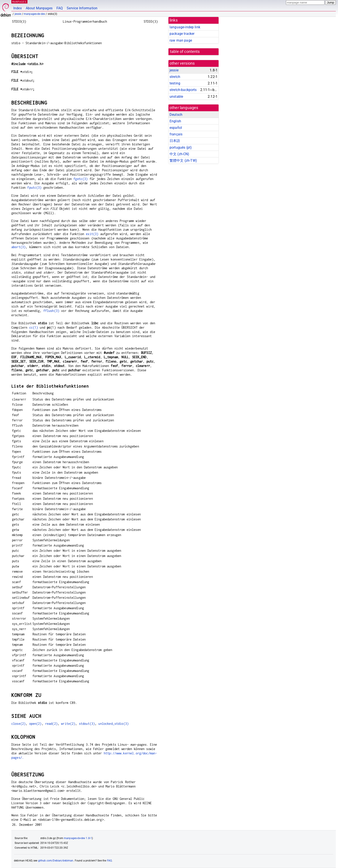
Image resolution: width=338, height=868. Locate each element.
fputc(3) (34, 188)
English (175, 121)
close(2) (18, 724)
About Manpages (39, 8)
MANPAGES (19, 2)
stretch (175, 77)
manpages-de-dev (34, 14)
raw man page (181, 40)
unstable (176, 97)
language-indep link (185, 27)
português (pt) (181, 147)
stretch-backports (183, 90)
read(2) (51, 724)
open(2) (35, 724)
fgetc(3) (81, 179)
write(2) (68, 724)
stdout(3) (87, 724)
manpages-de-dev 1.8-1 (78, 838)
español (176, 128)
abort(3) (18, 247)
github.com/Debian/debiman (56, 861)
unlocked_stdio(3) (113, 724)
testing (175, 83)
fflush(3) (51, 311)
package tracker (182, 34)
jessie (18, 14)
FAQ (60, 8)
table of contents (185, 52)
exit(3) (92, 234)
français (176, 134)
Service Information (82, 8)
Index (18, 8)
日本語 (175, 141)
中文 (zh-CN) (179, 154)
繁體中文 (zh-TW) (183, 161)
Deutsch (176, 115)
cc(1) (34, 327)
